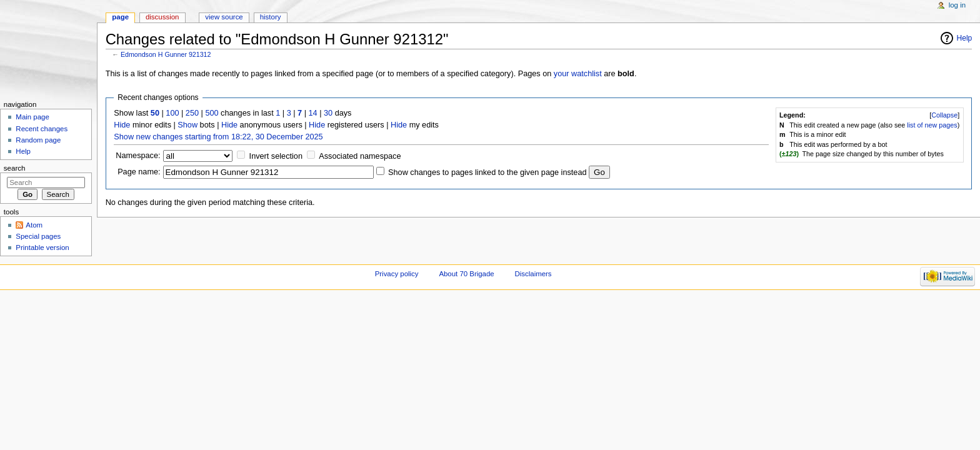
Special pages (38, 236)
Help (965, 38)
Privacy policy (397, 274)
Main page (32, 117)
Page (120, 17)
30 (328, 113)
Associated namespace (360, 156)
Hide (122, 125)
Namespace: (138, 156)
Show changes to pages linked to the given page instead (487, 172)
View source (224, 17)
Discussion (162, 17)
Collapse (944, 115)
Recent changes (42, 129)
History (271, 17)
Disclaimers (533, 274)
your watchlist (578, 74)
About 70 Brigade (466, 274)
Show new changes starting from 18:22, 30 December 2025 (218, 137)
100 (172, 113)
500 (212, 113)
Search (15, 168)
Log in (957, 5)
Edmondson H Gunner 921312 (166, 54)
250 (192, 113)
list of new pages (932, 125)
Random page (38, 140)
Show (187, 125)
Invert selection (276, 156)
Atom (34, 225)
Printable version (42, 247)
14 (313, 113)
